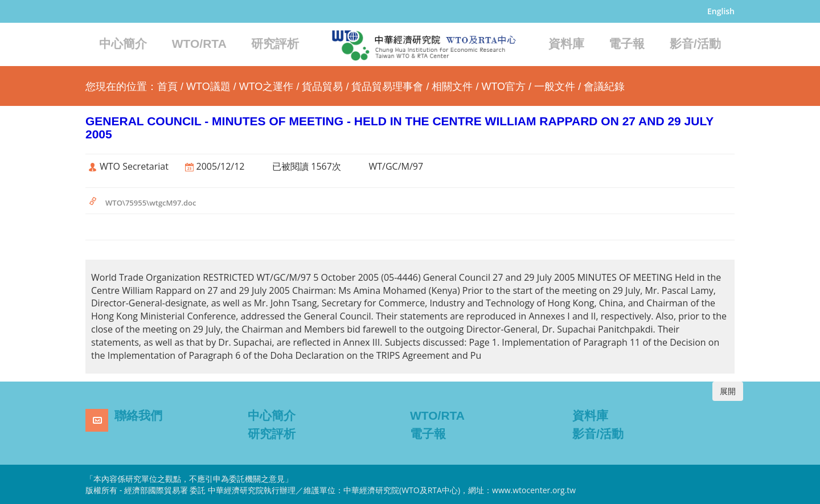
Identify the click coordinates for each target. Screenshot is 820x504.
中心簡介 (123, 44)
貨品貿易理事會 (387, 87)
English (721, 11)
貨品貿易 (322, 87)
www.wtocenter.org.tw (534, 490)
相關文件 (452, 87)
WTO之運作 (266, 87)
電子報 (627, 44)
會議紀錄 (604, 87)
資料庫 (566, 44)
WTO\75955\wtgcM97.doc (151, 203)
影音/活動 (695, 44)
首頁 (167, 87)
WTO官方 (503, 87)
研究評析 (275, 44)
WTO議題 (208, 87)
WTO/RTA (199, 44)
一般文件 (555, 87)
